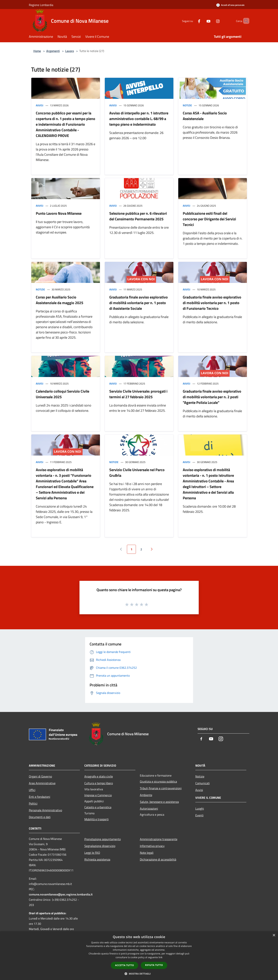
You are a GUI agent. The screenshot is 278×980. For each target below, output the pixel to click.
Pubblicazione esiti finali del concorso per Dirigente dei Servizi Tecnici (209, 219)
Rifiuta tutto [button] (154, 965)
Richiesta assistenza (97, 859)
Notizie (187, 105)
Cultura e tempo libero (99, 783)
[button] (139, 974)
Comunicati (203, 783)
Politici (33, 803)
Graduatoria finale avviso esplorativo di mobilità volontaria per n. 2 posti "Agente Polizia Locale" (212, 397)
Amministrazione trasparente (159, 839)
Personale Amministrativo (45, 810)
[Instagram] (211, 21)
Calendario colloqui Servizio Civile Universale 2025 (63, 394)
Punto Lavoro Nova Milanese (59, 213)
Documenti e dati (40, 817)
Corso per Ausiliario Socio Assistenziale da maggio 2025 (60, 300)
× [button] (274, 935)
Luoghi (200, 808)
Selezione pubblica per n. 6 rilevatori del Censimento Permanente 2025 (138, 216)
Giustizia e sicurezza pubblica (158, 781)
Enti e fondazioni (40, 797)
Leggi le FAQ (92, 853)
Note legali (147, 853)
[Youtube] (202, 21)
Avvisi (40, 105)
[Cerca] (245, 21)
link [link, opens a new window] (161, 957)
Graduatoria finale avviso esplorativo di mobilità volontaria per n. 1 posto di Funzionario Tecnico (212, 303)
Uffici (32, 790)
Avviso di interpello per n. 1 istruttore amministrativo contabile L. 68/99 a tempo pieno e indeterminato (139, 119)
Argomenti (53, 51)
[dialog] (139, 956)
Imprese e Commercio (98, 795)
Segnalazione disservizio (100, 846)
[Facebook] (193, 21)
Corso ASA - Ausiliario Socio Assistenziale (205, 116)
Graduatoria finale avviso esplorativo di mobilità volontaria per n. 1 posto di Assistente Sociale (139, 303)
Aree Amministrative (42, 783)
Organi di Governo (40, 776)
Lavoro (70, 51)
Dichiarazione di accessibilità (158, 859)
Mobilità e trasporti (97, 819)
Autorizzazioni (149, 808)
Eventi (199, 815)
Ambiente (146, 795)
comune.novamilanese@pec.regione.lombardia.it (61, 894)
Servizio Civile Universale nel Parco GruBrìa (137, 473)
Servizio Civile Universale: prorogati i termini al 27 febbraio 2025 (138, 394)
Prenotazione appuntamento (103, 839)
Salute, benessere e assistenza (159, 802)
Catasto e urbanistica (98, 807)
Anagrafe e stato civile (99, 776)
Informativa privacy (152, 846)
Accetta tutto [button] (124, 965)
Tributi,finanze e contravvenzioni (161, 788)
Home (37, 51)
